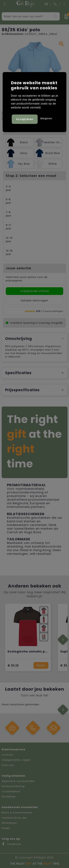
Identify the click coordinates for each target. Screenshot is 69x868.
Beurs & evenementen (17, 812)
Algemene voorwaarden (18, 781)
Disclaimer (9, 797)
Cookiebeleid (11, 791)
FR (46, 4)
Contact (8, 755)
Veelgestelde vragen (16, 760)
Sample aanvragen (34, 300)
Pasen (6, 828)
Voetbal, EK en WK (14, 818)
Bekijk (41, 665)
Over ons (8, 765)
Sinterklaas (9, 823)
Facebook (11, 844)
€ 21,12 (13, 665)
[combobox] (27, 16)
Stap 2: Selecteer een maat (31, 176)
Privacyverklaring (13, 786)
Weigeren (46, 118)
